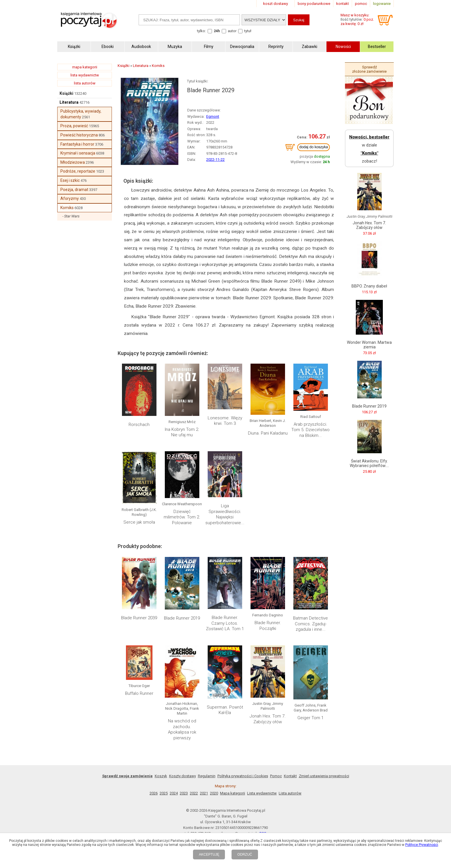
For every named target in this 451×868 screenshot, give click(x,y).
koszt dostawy (276, 4)
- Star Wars (71, 216)
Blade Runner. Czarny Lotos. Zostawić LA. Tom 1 (225, 623)
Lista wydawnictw (262, 793)
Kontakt (290, 776)
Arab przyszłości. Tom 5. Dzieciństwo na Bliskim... (310, 430)
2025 (164, 793)
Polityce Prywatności (422, 845)
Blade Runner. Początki (268, 626)
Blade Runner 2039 (139, 618)
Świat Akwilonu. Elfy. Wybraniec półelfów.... (369, 463)
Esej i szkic (70, 180)
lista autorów (85, 83)
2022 (194, 793)
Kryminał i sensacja (78, 153)
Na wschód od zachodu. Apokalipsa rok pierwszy (182, 729)
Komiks (67, 208)
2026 (154, 793)
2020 (214, 793)
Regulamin (207, 776)
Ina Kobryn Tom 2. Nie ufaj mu (182, 432)
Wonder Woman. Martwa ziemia (369, 345)
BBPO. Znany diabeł (369, 286)
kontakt (343, 4)
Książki (66, 93)
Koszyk (161, 776)
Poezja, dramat (74, 190)
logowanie (382, 4)
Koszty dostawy (182, 776)
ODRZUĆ (245, 855)
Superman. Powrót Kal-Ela (225, 710)
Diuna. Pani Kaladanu (268, 433)
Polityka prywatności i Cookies (243, 776)
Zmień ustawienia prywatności (324, 776)
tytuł (248, 31)
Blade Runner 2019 (182, 618)
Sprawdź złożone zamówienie (369, 69)
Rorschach (139, 425)
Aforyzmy (70, 198)
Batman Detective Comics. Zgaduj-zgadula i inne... (310, 624)
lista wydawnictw (85, 75)
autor (232, 31)
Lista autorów (290, 793)
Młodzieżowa (73, 162)
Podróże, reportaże (78, 171)
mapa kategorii (85, 67)
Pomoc (276, 776)
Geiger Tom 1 (310, 718)
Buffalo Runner (139, 693)
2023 (184, 793)
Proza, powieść (74, 126)
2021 (204, 793)
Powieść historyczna (79, 135)
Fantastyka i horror (77, 144)
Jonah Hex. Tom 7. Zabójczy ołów (268, 719)
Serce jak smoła (139, 522)
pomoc (361, 4)
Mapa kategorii (233, 793)
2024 (174, 793)
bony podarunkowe (314, 4)
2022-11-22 (215, 160)
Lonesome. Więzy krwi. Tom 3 (225, 421)
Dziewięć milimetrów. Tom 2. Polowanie (182, 517)
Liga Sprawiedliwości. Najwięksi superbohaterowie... (225, 514)
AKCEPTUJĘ (209, 855)
